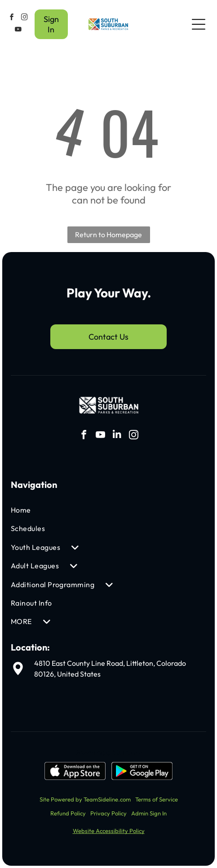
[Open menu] (199, 24)
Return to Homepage (108, 235)
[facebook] (12, 18)
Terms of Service (157, 799)
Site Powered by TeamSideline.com (85, 799)
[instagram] (24, 18)
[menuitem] (77, 510)
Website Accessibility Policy (109, 831)
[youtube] (18, 30)
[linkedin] (117, 436)
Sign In (51, 24)
